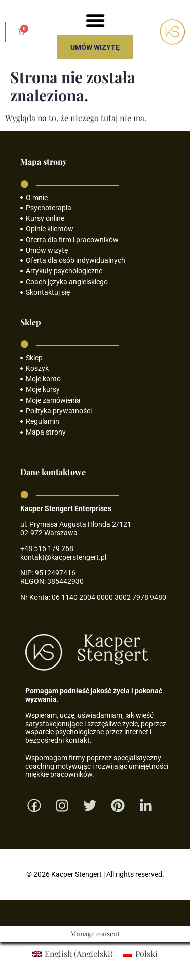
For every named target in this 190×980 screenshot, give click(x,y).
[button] (95, 20)
